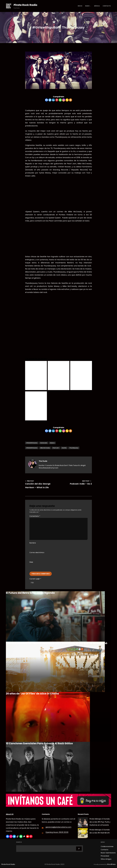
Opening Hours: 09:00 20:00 (57, 834)
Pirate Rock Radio (26, 5)
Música (52, 444)
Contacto (105, 852)
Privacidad (105, 859)
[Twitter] (50, 101)
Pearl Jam (56, 449)
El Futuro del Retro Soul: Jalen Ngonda (30, 594)
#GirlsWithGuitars (32, 444)
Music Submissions (108, 855)
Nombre (33, 544)
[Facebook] (47, 101)
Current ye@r (35, 580)
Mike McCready (45, 449)
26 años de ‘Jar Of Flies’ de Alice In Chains (32, 695)
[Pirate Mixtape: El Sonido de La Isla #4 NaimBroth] (83, 836)
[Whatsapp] (60, 101)
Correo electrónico (37, 554)
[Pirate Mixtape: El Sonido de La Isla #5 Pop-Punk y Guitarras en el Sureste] (83, 824)
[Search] (79, 851)
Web (31, 563)
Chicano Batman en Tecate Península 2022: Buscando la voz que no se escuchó (57, 645)
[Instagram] (64, 101)
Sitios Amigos (106, 862)
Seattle (64, 449)
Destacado (44, 444)
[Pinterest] (57, 101)
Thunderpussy (74, 449)
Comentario (35, 517)
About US (10, 815)
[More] (70, 101)
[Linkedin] (53, 101)
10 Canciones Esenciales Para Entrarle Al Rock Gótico (39, 745)
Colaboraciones (107, 849)
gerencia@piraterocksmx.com (59, 828)
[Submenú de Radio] (91, 6)
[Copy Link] (67, 101)
